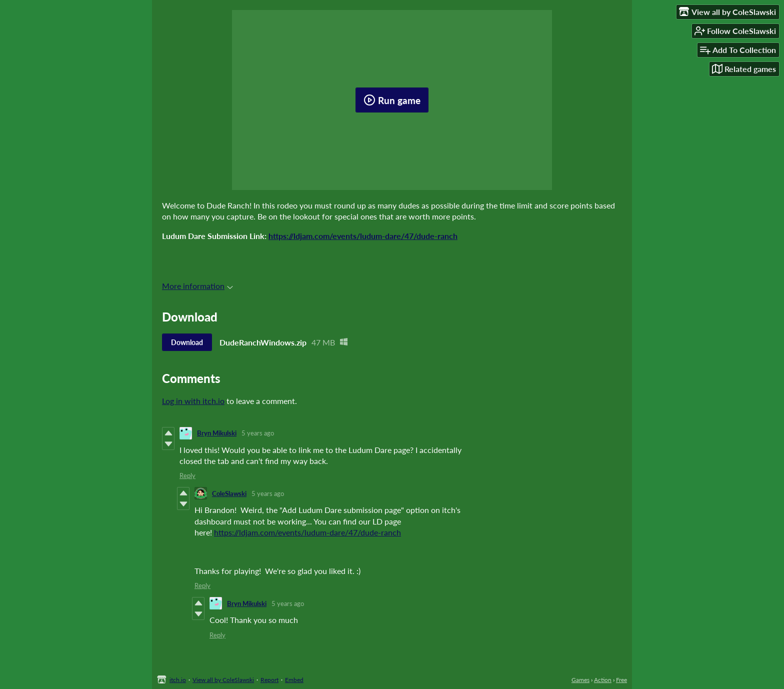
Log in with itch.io (193, 401)
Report (269, 680)
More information (197, 286)
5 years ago (258, 433)
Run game (392, 100)
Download (187, 342)
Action (603, 680)
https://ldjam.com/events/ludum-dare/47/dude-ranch (363, 236)
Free (621, 680)
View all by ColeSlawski (223, 680)
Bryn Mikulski (217, 433)
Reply (187, 475)
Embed (294, 680)
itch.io (178, 680)
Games (580, 680)
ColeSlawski (229, 493)
